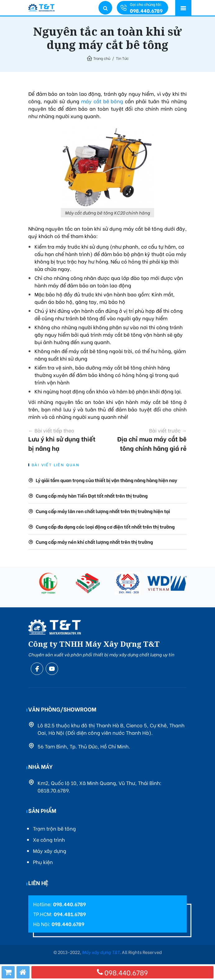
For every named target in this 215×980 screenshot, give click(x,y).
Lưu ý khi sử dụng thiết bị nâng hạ (64, 439)
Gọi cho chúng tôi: (146, 8)
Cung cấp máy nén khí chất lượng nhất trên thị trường (94, 542)
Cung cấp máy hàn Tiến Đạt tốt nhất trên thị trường (92, 495)
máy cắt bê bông (102, 101)
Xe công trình (49, 839)
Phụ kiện (43, 862)
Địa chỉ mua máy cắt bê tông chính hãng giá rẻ (151, 439)
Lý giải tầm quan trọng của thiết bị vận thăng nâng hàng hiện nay (106, 480)
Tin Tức (122, 58)
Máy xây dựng (50, 851)
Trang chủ (102, 58)
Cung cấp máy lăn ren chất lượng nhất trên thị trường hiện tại (103, 511)
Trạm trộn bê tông (54, 828)
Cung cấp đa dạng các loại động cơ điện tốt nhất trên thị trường (105, 526)
